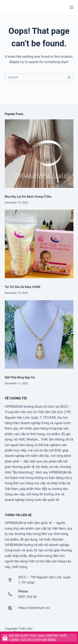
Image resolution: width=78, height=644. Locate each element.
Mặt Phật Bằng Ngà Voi (20, 377)
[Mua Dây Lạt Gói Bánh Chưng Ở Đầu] (39, 154)
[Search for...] (35, 77)
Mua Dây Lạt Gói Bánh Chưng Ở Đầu (28, 197)
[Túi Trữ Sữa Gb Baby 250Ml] (39, 244)
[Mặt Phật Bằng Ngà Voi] (39, 334)
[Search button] (69, 77)
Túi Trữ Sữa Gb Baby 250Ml (23, 287)
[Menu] (72, 7)
